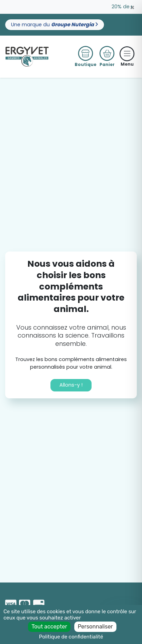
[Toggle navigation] (127, 54)
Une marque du (55, 25)
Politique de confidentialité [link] (71, 637)
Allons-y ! (71, 385)
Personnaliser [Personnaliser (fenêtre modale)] (95, 627)
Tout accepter (49, 627)
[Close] (132, 8)
